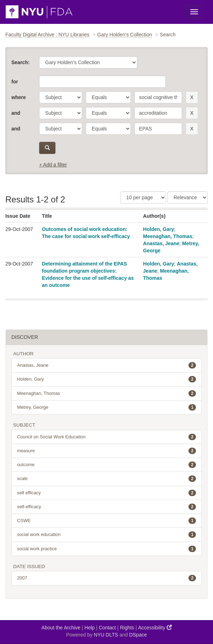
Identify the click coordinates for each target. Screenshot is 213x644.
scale (106, 479)
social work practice (106, 549)
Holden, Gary (158, 229)
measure (106, 451)
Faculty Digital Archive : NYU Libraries (47, 35)
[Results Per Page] (143, 197)
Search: (20, 62)
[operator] (108, 97)
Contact (107, 628)
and (16, 113)
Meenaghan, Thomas (167, 236)
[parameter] (61, 97)
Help (90, 628)
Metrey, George (106, 407)
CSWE (106, 521)
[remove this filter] (192, 97)
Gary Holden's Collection (125, 35)
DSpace (138, 635)
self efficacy (106, 493)
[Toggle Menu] (194, 12)
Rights (127, 628)
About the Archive (61, 628)
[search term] (158, 97)
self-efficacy (106, 507)
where (18, 97)
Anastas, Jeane (161, 243)
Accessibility (155, 627)
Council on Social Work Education (106, 437)
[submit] (47, 148)
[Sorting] (188, 197)
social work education (106, 535)
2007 (106, 578)
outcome (106, 465)
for (15, 82)
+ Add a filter (53, 165)
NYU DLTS (106, 635)
